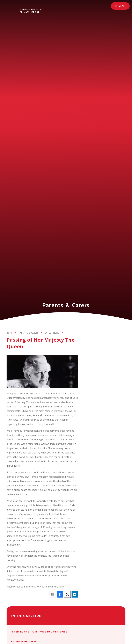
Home (10, 333)
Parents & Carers (29, 333)
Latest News (52, 333)
